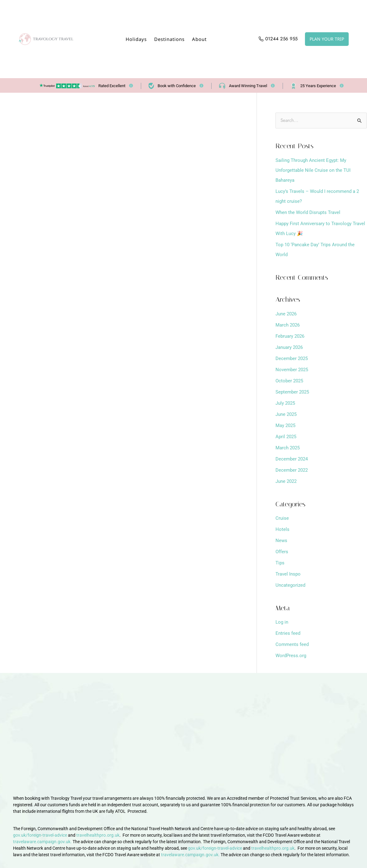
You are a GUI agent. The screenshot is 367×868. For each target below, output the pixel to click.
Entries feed (288, 633)
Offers (282, 552)
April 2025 (287, 437)
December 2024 (293, 459)
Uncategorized (291, 585)
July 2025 (286, 403)
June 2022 (287, 481)
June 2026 (287, 314)
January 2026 (291, 347)
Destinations (169, 39)
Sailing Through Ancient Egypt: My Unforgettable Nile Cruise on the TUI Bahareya (314, 170)
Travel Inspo (289, 574)
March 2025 (289, 448)
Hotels (282, 530)
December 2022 (293, 470)
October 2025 (290, 381)
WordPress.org (291, 656)
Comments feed (293, 645)
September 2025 (293, 392)
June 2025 (287, 414)
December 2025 (293, 359)
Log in (282, 622)
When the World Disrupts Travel (310, 213)
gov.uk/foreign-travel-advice (40, 835)
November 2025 (293, 370)
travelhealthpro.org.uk (98, 835)
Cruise (282, 518)
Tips (280, 563)
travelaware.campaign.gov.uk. (42, 841)
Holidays (136, 39)
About (199, 39)
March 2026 (289, 325)
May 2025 (286, 426)
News (282, 541)
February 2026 (291, 336)
